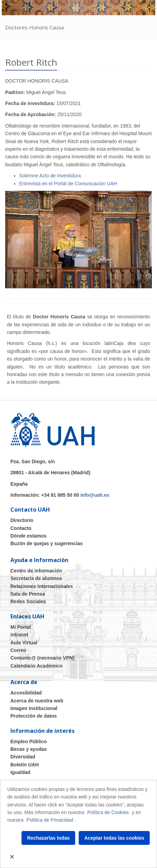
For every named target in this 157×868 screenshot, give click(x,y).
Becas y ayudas (29, 749)
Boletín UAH (25, 765)
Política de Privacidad (50, 820)
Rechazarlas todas (48, 838)
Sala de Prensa (28, 594)
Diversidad (23, 757)
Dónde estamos (28, 536)
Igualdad (20, 772)
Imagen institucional (34, 708)
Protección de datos (34, 716)
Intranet (19, 635)
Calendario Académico (36, 666)
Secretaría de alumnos (36, 578)
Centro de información (36, 571)
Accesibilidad (26, 693)
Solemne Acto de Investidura (50, 176)
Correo (18, 650)
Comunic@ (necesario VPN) (42, 658)
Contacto (21, 528)
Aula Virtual (24, 643)
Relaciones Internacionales (42, 586)
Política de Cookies (108, 812)
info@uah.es (95, 495)
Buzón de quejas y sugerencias (47, 543)
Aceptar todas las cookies (114, 838)
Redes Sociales (28, 601)
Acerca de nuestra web (37, 701)
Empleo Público (29, 741)
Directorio (22, 520)
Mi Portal (21, 627)
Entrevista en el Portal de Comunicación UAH (68, 184)
